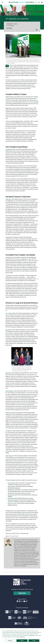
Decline (22, 641)
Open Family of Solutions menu (36, 2)
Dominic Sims (25, 512)
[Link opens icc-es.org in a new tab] (18, 612)
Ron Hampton (9, 330)
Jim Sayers (8, 431)
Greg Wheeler (9, 149)
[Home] (22, 2)
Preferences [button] (22, 637)
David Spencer (11, 486)
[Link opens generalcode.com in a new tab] (36, 612)
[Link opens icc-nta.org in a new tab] (19, 618)
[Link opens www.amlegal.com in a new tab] (27, 623)
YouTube (24, 601)
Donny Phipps (11, 483)
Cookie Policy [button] (32, 635)
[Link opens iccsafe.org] (9, 612)
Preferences (10, 641)
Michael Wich (11, 490)
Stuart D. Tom (11, 503)
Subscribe (22, 593)
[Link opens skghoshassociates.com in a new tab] (12, 618)
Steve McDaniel (10, 391)
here (9, 533)
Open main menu (2, 2)
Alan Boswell (11, 495)
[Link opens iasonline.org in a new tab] (27, 612)
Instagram (27, 601)
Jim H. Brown (9, 313)
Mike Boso (8, 373)
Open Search (39, 2)
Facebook (20, 601)
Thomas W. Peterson (13, 500)
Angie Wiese (9, 456)
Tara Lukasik (11, 26)
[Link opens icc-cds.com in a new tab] (19, 623)
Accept (34, 641)
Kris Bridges (11, 498)
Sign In (42, 2)
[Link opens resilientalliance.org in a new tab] (29, 618)
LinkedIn (17, 601)
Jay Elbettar (23, 259)
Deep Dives (9, 28)
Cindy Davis (9, 199)
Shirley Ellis (8, 413)
